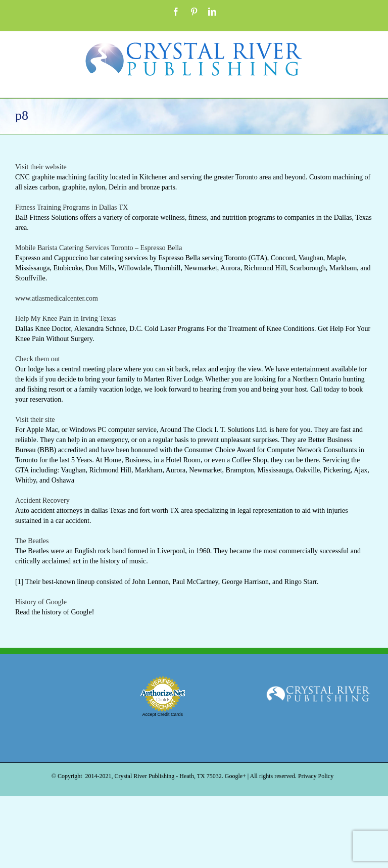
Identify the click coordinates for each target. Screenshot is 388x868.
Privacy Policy (316, 776)
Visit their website (41, 167)
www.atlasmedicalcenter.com (57, 298)
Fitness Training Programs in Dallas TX (71, 207)
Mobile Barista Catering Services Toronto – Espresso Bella (99, 248)
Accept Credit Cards (162, 714)
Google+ (235, 776)
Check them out (38, 359)
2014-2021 (99, 776)
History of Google (41, 602)
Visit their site (35, 420)
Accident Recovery (42, 500)
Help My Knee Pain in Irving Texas (65, 319)
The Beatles (32, 541)
